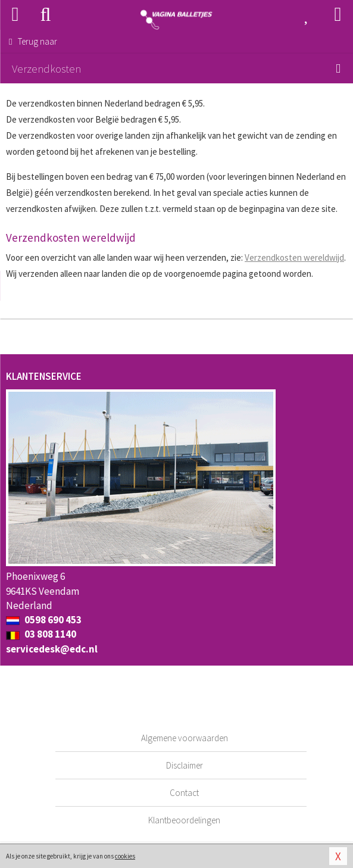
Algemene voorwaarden (185, 738)
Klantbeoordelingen (184, 820)
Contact (184, 793)
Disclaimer (185, 765)
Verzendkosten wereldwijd (294, 257)
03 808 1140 (41, 634)
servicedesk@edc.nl (52, 649)
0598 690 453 (44, 620)
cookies (125, 856)
